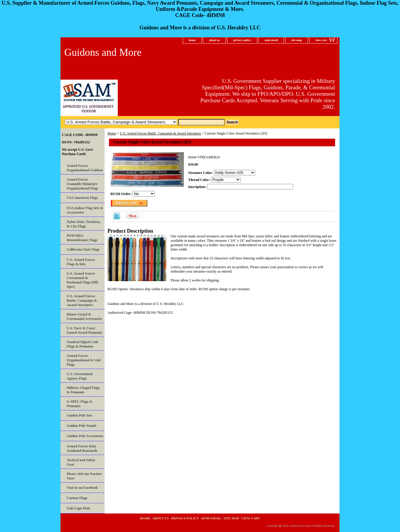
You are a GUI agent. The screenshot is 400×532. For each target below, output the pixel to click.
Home (112, 133)
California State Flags (83, 249)
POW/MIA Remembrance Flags (82, 238)
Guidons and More (103, 52)
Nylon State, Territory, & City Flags (84, 224)
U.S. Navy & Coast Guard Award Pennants (84, 330)
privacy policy (242, 40)
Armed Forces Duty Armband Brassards (82, 448)
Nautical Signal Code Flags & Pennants (83, 344)
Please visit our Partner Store (84, 476)
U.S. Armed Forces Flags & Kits (81, 262)
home (192, 40)
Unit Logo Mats (79, 508)
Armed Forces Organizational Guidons (85, 168)
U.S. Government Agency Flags (80, 376)
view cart (321, 40)
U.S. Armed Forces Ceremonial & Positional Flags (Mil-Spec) (83, 280)
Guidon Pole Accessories (85, 436)
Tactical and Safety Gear (81, 462)
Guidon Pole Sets (79, 415)
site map (297, 40)
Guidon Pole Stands (81, 426)
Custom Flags (77, 498)
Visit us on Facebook (82, 488)
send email (271, 40)
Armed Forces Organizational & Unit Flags (84, 360)
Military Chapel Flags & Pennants (83, 390)
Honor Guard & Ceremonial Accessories (84, 317)
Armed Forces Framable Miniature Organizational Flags (83, 184)
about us (214, 40)
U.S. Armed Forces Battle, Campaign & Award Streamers (160, 133)
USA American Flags (82, 198)
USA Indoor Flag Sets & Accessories (85, 210)
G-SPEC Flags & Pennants (79, 404)
